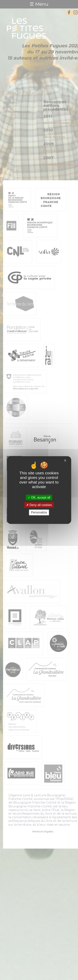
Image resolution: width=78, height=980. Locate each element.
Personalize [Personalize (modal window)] (39, 512)
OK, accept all (39, 498)
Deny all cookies (39, 505)
